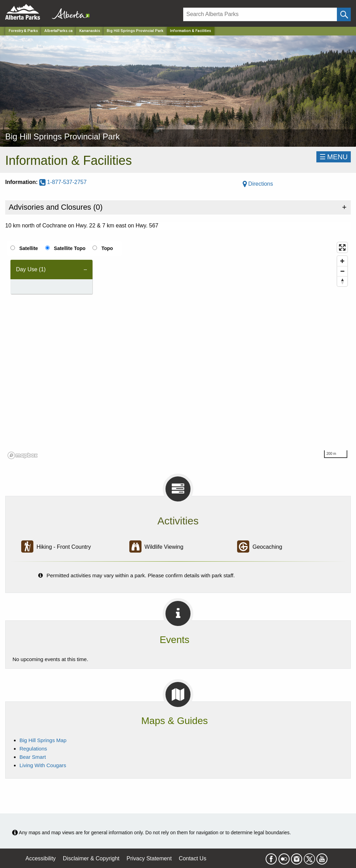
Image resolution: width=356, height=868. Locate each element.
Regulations (33, 749)
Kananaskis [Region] (90, 31)
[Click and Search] (344, 14)
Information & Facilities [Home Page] (191, 31)
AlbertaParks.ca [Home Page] (59, 31)
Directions (258, 184)
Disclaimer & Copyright (91, 858)
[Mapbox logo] (23, 455)
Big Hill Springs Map (43, 740)
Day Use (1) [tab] (31, 269)
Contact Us (192, 858)
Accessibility (41, 858)
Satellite (29, 248)
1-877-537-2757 (63, 182)
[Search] (260, 14)
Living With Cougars (43, 765)
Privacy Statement (149, 858)
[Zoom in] (342, 261)
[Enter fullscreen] (342, 247)
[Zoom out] (342, 271)
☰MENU (334, 157)
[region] (178, 350)
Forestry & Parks (23, 31)
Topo (107, 248)
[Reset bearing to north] (342, 281)
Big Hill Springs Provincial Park (135, 31)
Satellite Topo (70, 248)
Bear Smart (33, 757)
